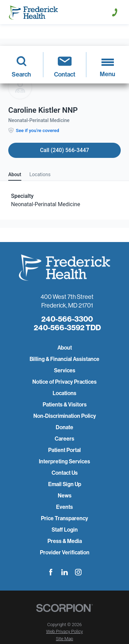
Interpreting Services (64, 461)
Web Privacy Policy (64, 631)
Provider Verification (65, 552)
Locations (64, 393)
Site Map (64, 639)
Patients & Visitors (65, 405)
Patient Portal (64, 450)
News (65, 496)
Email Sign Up (65, 484)
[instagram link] (78, 572)
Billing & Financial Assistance (64, 359)
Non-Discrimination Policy (65, 416)
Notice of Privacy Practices (64, 382)
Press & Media (65, 541)
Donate (64, 427)
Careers (64, 439)
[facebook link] (51, 572)
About (65, 348)
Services (65, 370)
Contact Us (65, 473)
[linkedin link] (64, 572)
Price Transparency (64, 518)
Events (64, 507)
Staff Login (65, 530)
